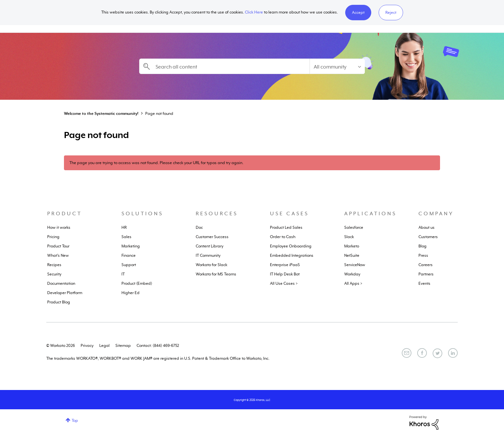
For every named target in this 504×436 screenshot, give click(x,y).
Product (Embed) (137, 283)
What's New (58, 255)
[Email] (407, 353)
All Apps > (353, 283)
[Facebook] (422, 353)
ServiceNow (355, 265)
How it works (59, 227)
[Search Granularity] (337, 66)
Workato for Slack (212, 265)
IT (123, 274)
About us (427, 227)
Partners (426, 274)
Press (423, 255)
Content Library (210, 246)
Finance (129, 255)
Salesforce (354, 227)
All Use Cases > (284, 283)
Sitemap (123, 346)
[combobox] (224, 66)
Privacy (87, 346)
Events (424, 283)
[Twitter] (437, 353)
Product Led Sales (286, 227)
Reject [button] (391, 13)
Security (54, 274)
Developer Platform (65, 293)
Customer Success (212, 237)
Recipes (54, 265)
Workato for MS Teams (216, 274)
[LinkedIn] (453, 353)
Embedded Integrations (292, 255)
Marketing (131, 246)
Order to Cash (283, 237)
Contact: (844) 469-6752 (158, 346)
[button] (358, 13)
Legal (104, 346)
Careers (426, 265)
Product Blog (59, 302)
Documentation (61, 283)
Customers (428, 237)
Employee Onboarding (291, 246)
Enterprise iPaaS (285, 265)
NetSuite (352, 255)
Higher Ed (130, 293)
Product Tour (58, 246)
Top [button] (75, 421)
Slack (349, 237)
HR (124, 227)
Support (129, 265)
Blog (423, 246)
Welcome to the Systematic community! (101, 114)
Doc (199, 227)
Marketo (352, 246)
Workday (352, 274)
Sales (126, 237)
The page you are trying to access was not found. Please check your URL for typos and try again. (156, 163)
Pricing (53, 237)
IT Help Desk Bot (285, 274)
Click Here (254, 12)
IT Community (208, 255)
